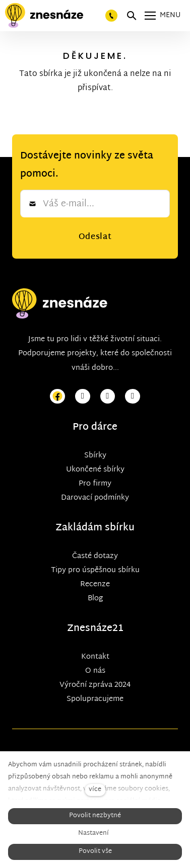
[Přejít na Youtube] (108, 397)
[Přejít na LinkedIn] (133, 397)
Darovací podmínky (95, 498)
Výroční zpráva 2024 (95, 685)
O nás (95, 671)
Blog (95, 599)
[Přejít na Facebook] (57, 397)
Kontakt (95, 657)
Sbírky (95, 456)
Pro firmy (95, 484)
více (95, 790)
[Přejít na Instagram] (83, 397)
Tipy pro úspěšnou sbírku (95, 570)
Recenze (95, 584)
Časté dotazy (95, 556)
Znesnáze (90, 629)
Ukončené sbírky (95, 470)
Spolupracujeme (95, 699)
